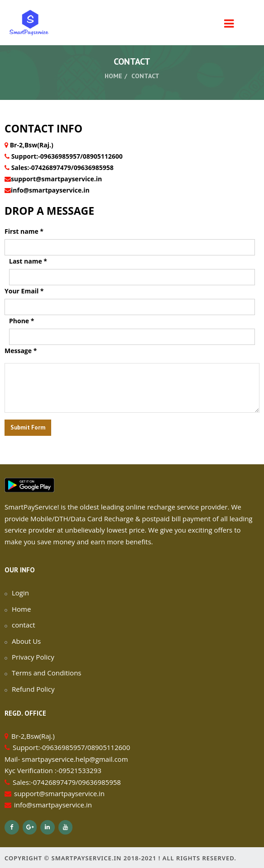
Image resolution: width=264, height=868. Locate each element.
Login (20, 593)
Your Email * (24, 291)
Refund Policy (33, 689)
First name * (24, 231)
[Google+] (30, 828)
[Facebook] (12, 828)
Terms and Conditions (47, 673)
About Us (26, 641)
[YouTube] (66, 828)
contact (24, 625)
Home (113, 76)
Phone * (22, 321)
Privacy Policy (33, 657)
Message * (21, 351)
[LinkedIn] (48, 828)
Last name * (28, 261)
